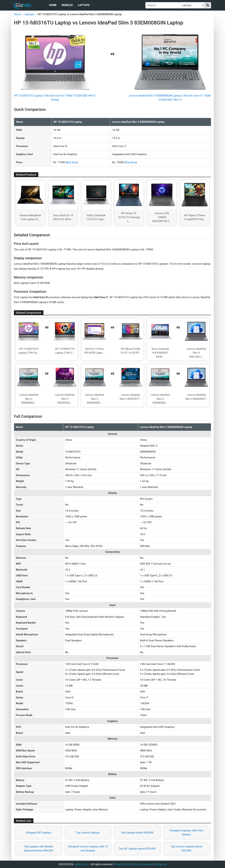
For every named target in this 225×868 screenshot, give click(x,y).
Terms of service (142, 864)
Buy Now (72, 162)
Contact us (160, 864)
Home (53, 5)
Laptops (84, 5)
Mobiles (67, 5)
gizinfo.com (82, 864)
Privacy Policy (122, 864)
